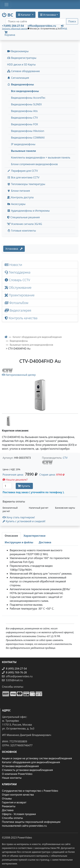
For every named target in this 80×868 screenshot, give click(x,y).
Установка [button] (48, 15)
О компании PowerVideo (17, 774)
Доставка (8, 810)
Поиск (72, 21)
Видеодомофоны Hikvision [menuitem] (28, 131)
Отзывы (7, 798)
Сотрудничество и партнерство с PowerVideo (30, 791)
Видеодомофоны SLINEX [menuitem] (26, 104)
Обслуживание (18, 288)
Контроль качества (22, 318)
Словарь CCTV (17, 280)
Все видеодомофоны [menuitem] (25, 91)
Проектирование (20, 295)
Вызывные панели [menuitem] (23, 151)
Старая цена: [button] (52, 475)
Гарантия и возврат (14, 802)
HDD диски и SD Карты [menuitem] (21, 64)
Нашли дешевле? (15, 480)
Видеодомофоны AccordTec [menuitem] (28, 98)
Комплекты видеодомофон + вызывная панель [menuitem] (41, 157)
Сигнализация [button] (18, 78)
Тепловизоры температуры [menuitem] (26, 184)
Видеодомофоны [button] (20, 84)
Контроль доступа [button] (20, 197)
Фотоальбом (17, 303)
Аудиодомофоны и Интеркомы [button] (28, 211)
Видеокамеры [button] (18, 51)
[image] (40, 395)
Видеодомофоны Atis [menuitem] (24, 111)
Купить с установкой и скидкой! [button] (24, 521)
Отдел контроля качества (18, 795)
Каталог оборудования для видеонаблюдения (31, 762)
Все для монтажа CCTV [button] (23, 177)
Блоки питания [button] (18, 191)
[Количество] (7, 486)
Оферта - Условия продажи (19, 814)
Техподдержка (18, 272)
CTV (65, 458)
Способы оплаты (12, 818)
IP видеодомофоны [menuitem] (23, 144)
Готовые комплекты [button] (22, 231)
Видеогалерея (18, 310)
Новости (13, 265)
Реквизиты (9, 806)
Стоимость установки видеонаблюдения (27, 770)
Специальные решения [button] (23, 217)
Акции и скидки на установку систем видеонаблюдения (37, 758)
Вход (64, 27)
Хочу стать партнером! (19, 517)
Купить (24, 486)
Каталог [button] (25, 15)
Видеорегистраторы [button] (22, 58)
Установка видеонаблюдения (20, 766)
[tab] (11, 536)
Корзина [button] (10, 34)
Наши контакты (12, 778)
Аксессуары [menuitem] (16, 204)
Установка (14, 249)
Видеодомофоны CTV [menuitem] (24, 118)
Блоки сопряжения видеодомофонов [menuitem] (34, 164)
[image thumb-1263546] (8, 421)
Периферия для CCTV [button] (22, 171)
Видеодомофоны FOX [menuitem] (25, 124)
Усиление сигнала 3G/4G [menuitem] (25, 224)
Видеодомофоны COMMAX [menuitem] (28, 138)
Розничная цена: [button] (20, 475)
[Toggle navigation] (6, 5)
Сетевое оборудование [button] (23, 71)
